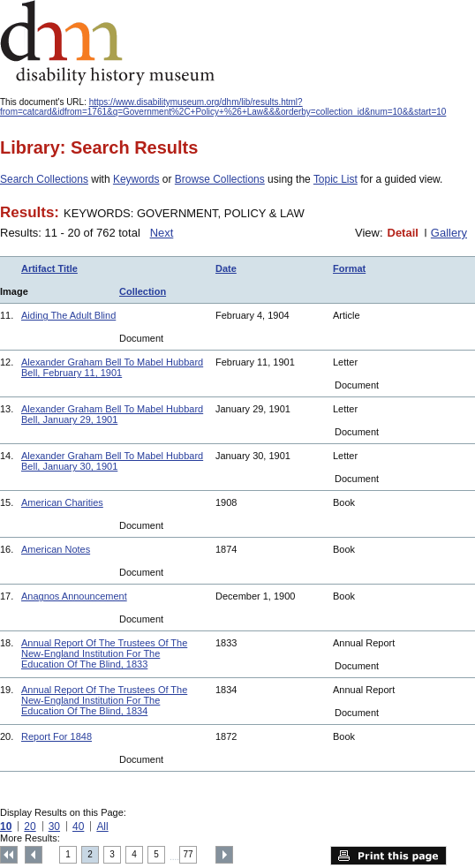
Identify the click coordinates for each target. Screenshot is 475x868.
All (102, 826)
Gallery (449, 233)
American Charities (62, 502)
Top (9, 855)
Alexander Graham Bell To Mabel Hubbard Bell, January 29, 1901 (112, 414)
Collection (143, 291)
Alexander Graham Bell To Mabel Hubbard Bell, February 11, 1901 (112, 367)
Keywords (136, 179)
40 (78, 826)
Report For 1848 (57, 736)
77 (188, 854)
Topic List (336, 179)
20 (30, 826)
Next (162, 233)
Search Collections (44, 179)
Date (226, 268)
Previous (34, 855)
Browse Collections (220, 179)
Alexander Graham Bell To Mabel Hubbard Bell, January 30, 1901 (112, 461)
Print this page (388, 856)
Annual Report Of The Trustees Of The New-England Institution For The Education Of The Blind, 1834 (104, 700)
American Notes (56, 549)
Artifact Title (49, 268)
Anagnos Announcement (74, 596)
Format (349, 268)
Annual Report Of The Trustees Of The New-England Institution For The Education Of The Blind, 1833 (104, 653)
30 (54, 826)
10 (6, 826)
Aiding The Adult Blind (68, 315)
